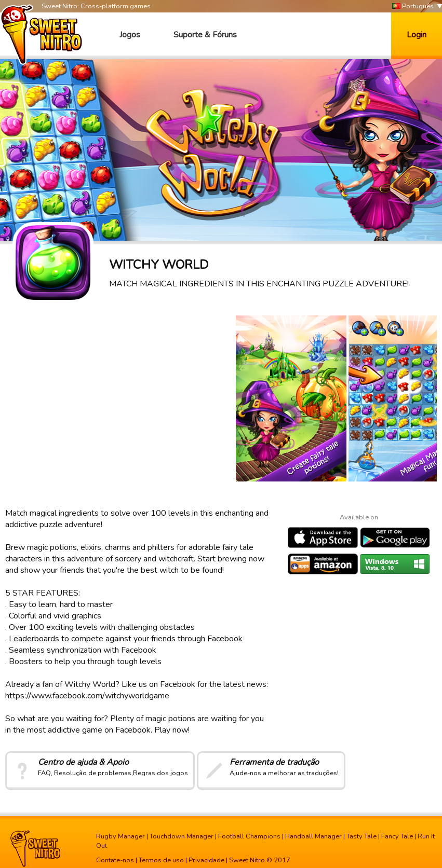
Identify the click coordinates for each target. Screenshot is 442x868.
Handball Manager (313, 836)
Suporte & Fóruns (205, 35)
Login (417, 35)
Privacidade (206, 860)
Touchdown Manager (182, 836)
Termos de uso (161, 860)
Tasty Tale (361, 836)
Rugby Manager (120, 836)
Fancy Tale (397, 836)
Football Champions (249, 836)
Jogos (130, 35)
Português (413, 6)
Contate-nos (115, 860)
